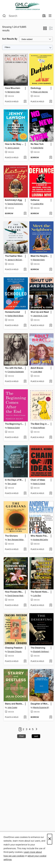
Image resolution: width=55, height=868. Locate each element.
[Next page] (37, 729)
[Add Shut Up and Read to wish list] (51, 326)
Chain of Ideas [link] (38, 480)
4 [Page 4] (30, 729)
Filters (7, 47)
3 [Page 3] (27, 729)
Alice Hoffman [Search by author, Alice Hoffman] (39, 428)
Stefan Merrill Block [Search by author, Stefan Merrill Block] (15, 316)
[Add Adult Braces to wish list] (51, 382)
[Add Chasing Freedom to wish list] (25, 661)
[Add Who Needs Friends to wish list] (51, 549)
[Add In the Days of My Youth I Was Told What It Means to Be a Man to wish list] (25, 493)
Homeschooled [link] (12, 312)
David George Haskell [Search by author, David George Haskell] (16, 596)
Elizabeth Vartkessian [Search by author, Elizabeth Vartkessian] (42, 652)
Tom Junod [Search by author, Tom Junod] (12, 484)
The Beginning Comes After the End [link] (14, 424)
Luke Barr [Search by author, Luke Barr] (37, 596)
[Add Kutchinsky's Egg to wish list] (25, 214)
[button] (45, 29)
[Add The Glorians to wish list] (25, 549)
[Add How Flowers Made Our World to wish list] (25, 605)
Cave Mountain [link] (13, 88)
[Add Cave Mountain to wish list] (25, 102)
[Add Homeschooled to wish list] (25, 326)
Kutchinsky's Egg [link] (13, 200)
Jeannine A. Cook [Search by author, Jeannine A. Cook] (40, 316)
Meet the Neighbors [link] (40, 256)
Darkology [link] (36, 88)
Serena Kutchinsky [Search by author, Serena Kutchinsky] (15, 204)
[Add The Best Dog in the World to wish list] (51, 438)
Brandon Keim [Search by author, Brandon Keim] (39, 260)
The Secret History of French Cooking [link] (40, 592)
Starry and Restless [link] (14, 704)
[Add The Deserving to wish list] (51, 661)
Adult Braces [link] (37, 368)
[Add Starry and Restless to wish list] (25, 717)
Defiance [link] (35, 200)
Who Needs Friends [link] (40, 536)
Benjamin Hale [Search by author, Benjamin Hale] (13, 92)
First (21, 736)
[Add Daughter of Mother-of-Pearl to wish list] (51, 717)
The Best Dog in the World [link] (40, 424)
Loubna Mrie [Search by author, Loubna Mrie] (38, 204)
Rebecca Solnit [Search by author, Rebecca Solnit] (14, 428)
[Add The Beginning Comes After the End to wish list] (25, 438)
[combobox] (22, 16)
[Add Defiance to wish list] (51, 214)
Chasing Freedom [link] (14, 648)
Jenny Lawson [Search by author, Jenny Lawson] (13, 148)
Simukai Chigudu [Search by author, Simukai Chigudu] (15, 652)
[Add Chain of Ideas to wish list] (51, 493)
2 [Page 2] (23, 729)
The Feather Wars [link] (14, 256)
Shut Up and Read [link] (40, 312)
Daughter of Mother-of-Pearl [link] (40, 704)
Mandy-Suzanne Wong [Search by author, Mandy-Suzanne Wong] (42, 708)
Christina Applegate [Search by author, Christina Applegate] (16, 372)
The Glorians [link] (11, 536)
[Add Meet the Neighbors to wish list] (51, 270)
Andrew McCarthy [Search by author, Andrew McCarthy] (41, 540)
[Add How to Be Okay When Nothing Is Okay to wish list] (25, 158)
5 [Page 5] (33, 729)
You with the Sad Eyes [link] (14, 368)
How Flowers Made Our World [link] (14, 592)
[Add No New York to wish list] (51, 158)
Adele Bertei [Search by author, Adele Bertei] (38, 148)
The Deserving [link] (38, 648)
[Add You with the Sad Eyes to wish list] (25, 382)
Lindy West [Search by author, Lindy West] (38, 372)
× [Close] (50, 839)
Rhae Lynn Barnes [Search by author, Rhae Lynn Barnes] (40, 92)
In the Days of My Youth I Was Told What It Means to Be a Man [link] (14, 480)
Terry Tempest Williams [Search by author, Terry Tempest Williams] (16, 540)
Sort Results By (10, 39)
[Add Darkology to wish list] (51, 102)
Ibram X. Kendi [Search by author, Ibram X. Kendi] (39, 484)
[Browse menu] (50, 16)
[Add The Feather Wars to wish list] (25, 270)
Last (36, 736)
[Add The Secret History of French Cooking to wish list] (51, 605)
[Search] (4, 16)
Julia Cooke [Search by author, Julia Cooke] (12, 708)
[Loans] (44, 16)
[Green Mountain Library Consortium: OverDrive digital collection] (27, 6)
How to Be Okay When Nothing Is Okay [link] (14, 144)
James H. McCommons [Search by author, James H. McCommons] (16, 260)
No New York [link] (37, 144)
